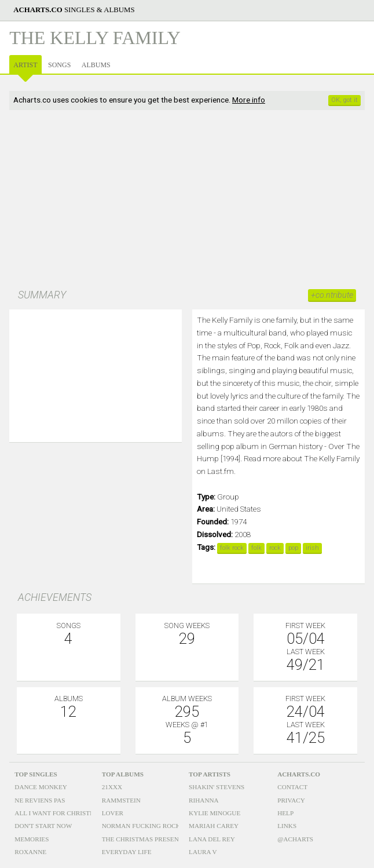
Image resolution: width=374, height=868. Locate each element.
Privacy (291, 800)
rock (275, 548)
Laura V (203, 852)
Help (285, 813)
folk (256, 548)
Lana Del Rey (212, 839)
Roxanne (30, 852)
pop (293, 548)
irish (312, 548)
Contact (292, 787)
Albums (96, 65)
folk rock (232, 548)
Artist (25, 65)
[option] (96, 367)
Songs (59, 65)
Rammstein (121, 800)
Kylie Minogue (214, 813)
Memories (32, 839)
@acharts (295, 839)
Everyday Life (127, 852)
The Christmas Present (142, 839)
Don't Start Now (43, 826)
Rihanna (204, 800)
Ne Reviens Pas (40, 800)
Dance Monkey (41, 787)
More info (249, 100)
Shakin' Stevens (217, 787)
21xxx (112, 787)
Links (287, 826)
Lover (113, 813)
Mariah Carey (214, 826)
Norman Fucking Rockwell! (151, 826)
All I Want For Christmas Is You (70, 813)
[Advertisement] (187, 200)
